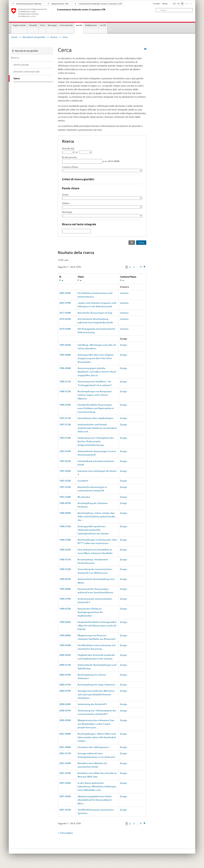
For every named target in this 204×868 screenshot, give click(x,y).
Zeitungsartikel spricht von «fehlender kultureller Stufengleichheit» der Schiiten (93, 530)
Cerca (65, 37)
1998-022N (65, 550)
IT (182, 4)
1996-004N (65, 368)
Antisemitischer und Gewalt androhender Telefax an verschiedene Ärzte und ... (97, 428)
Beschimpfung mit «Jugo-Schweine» (97, 685)
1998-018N (65, 540)
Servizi (79, 25)
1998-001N (65, 503)
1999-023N (65, 609)
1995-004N (65, 355)
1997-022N (65, 461)
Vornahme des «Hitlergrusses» (93, 747)
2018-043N (65, 319)
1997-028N (65, 471)
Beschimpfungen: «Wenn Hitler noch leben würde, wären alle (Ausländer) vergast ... (97, 737)
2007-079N (65, 303)
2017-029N (65, 313)
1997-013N (65, 425)
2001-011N (65, 753)
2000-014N (65, 675)
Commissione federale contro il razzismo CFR (99, 4)
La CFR (103, 25)
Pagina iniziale (19, 25)
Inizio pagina (66, 833)
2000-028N (65, 704)
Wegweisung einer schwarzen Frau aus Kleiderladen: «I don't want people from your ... (96, 724)
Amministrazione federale (27, 4)
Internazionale (66, 25)
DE (174, 4)
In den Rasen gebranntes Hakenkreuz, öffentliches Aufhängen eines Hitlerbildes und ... (97, 787)
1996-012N (65, 391)
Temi (42, 25)
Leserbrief (83, 481)
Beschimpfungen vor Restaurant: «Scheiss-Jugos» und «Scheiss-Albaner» (95, 395)
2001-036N (65, 783)
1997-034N (65, 497)
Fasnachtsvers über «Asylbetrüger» (96, 418)
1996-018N (65, 405)
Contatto (157, 4)
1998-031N (65, 560)
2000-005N (65, 655)
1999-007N (65, 579)
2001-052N (65, 810)
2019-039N (65, 329)
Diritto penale (21, 65)
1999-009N (65, 589)
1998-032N (65, 569)
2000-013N (65, 665)
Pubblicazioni (91, 25)
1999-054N (65, 645)
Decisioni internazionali (26, 72)
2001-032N (65, 773)
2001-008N (65, 747)
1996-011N (65, 382)
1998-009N (65, 513)
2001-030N (65, 763)
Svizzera (124, 293)
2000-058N (65, 720)
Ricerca (54, 37)
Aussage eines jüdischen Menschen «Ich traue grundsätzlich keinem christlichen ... (96, 694)
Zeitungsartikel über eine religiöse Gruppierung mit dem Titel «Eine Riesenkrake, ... (96, 358)
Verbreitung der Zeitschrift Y (92, 704)
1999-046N (65, 635)
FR (178, 4)
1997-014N (65, 438)
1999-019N (65, 599)
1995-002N (65, 345)
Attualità (33, 25)
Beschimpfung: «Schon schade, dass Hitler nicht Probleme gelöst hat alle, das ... (97, 517)
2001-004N (65, 734)
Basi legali (52, 25)
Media (165, 4)
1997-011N (65, 418)
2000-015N (65, 685)
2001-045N (65, 796)
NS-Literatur (84, 497)
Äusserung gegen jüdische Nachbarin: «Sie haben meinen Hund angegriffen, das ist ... (97, 372)
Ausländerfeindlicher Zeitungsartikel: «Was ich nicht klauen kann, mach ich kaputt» (97, 626)
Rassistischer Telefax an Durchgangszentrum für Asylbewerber (90, 612)
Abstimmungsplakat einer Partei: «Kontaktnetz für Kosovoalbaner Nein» (95, 800)
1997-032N (65, 481)
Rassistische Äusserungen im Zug (95, 313)
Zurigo (124, 345)
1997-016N (65, 451)
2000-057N (65, 711)
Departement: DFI (58, 4)
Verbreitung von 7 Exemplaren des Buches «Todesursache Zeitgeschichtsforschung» (96, 441)
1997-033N (65, 487)
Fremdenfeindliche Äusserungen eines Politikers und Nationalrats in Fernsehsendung (96, 408)
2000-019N (65, 691)
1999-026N (65, 622)
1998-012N (65, 526)
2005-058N (65, 293)
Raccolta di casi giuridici (34, 37)
